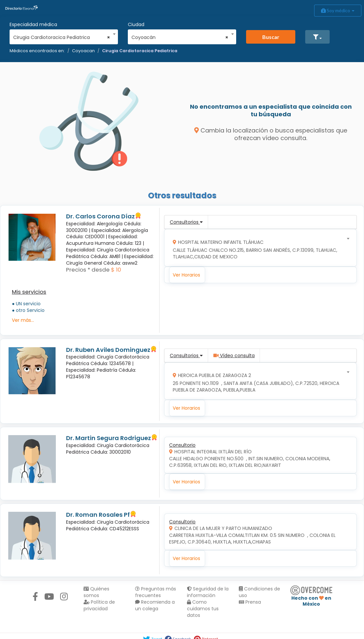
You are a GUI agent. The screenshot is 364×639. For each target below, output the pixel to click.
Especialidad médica (33, 24)
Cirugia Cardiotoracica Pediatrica (140, 51)
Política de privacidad (99, 605)
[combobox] (62, 36)
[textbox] (258, 248)
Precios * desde (88, 270)
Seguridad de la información (208, 592)
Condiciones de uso (259, 592)
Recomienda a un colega (155, 605)
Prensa (250, 602)
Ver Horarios (186, 275)
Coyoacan (83, 51)
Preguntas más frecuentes (156, 592)
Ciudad (136, 24)
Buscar (271, 37)
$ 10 (116, 270)
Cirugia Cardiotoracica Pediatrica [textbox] (62, 37)
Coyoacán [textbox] (180, 37)
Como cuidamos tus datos (203, 609)
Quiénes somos (96, 592)
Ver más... (23, 320)
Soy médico (338, 10)
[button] (317, 37)
